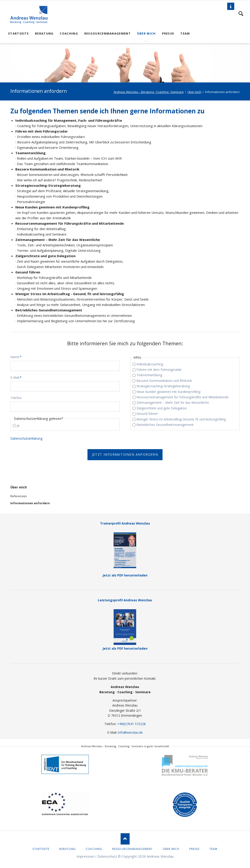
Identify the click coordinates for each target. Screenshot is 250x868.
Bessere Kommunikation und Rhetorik (164, 381)
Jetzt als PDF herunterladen (125, 555)
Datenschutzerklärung (26, 438)
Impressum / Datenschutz (97, 856)
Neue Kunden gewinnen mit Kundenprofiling (168, 392)
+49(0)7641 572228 (131, 724)
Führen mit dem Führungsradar (159, 370)
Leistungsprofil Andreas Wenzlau (125, 600)
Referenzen (19, 496)
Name (17, 357)
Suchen (241, 14)
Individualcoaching (150, 364)
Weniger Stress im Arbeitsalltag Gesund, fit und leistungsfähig (181, 419)
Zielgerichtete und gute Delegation (162, 408)
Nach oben (125, 839)
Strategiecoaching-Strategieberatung (163, 386)
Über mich (19, 487)
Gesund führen (147, 414)
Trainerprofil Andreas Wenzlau (125, 523)
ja (18, 425)
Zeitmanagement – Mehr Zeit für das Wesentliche (173, 402)
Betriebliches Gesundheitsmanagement (165, 425)
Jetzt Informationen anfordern (125, 454)
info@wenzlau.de (130, 732)
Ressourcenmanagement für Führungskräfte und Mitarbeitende (182, 397)
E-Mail (17, 377)
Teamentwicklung (149, 375)
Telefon (16, 398)
